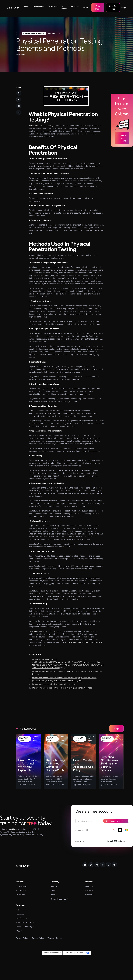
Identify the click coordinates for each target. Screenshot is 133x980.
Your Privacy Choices (74, 953)
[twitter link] (91, 865)
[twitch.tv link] (109, 865)
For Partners (64, 7)
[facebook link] (103, 865)
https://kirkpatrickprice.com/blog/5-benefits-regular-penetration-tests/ (63, 688)
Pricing (85, 7)
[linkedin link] (85, 865)
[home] (13, 7)
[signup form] (102, 821)
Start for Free (113, 7)
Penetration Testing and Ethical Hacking (46, 631)
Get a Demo (98, 7)
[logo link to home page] (23, 866)
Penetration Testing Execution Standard (85, 642)
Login (124, 7)
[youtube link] (114, 865)
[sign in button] (81, 841)
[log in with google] (114, 830)
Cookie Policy (38, 938)
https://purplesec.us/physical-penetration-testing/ (54, 684)
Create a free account (122, 138)
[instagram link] (97, 865)
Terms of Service (55, 938)
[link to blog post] (28, 761)
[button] (28, 6)
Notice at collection (52, 953)
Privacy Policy (22, 938)
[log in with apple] (120, 830)
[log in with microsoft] (126, 830)
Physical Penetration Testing (41, 126)
